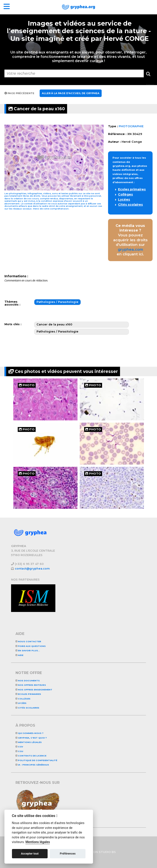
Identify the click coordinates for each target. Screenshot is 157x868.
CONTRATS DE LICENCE (31, 756)
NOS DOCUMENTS (28, 681)
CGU (19, 751)
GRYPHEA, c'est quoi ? (31, 738)
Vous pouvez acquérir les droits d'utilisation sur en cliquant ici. (130, 240)
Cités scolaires (130, 205)
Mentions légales (29, 742)
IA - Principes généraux (32, 765)
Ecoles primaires (132, 189)
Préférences (68, 854)
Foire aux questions (31, 646)
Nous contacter (28, 641)
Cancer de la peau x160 (37, 109)
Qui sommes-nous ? (29, 733)
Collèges (125, 194)
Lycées (124, 199)
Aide (19, 655)
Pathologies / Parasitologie (57, 302)
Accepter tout (30, 854)
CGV (19, 747)
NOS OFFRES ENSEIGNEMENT (34, 690)
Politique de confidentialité (36, 760)
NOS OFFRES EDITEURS (31, 685)
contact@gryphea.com (32, 569)
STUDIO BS (107, 852)
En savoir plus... (28, 651)
